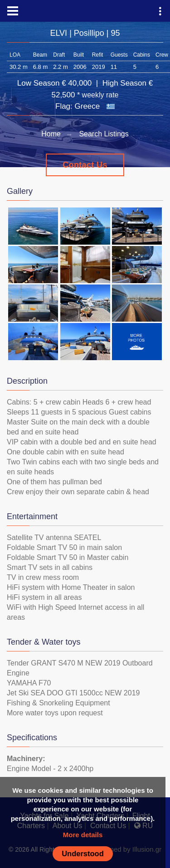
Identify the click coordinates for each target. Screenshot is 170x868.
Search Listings (104, 134)
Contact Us (85, 165)
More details (83, 835)
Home (51, 134)
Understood (83, 854)
